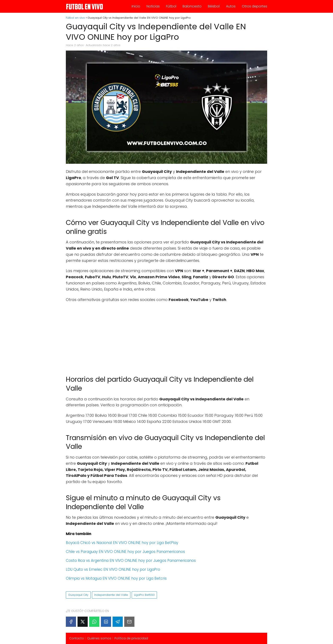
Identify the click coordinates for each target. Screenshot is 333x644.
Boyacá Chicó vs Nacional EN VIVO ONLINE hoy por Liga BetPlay (122, 543)
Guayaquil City (78, 595)
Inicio (136, 6)
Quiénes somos (99, 638)
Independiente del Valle (111, 595)
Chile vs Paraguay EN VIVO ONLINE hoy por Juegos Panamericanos (125, 552)
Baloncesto (192, 6)
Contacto (77, 638)
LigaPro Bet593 (144, 595)
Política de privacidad (131, 638)
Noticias (153, 6)
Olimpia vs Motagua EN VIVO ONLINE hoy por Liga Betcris (116, 578)
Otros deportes (255, 6)
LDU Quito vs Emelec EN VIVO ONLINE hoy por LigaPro (113, 569)
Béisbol (214, 6)
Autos (231, 6)
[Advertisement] (166, 337)
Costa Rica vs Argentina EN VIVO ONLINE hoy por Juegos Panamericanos (131, 561)
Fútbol (171, 6)
